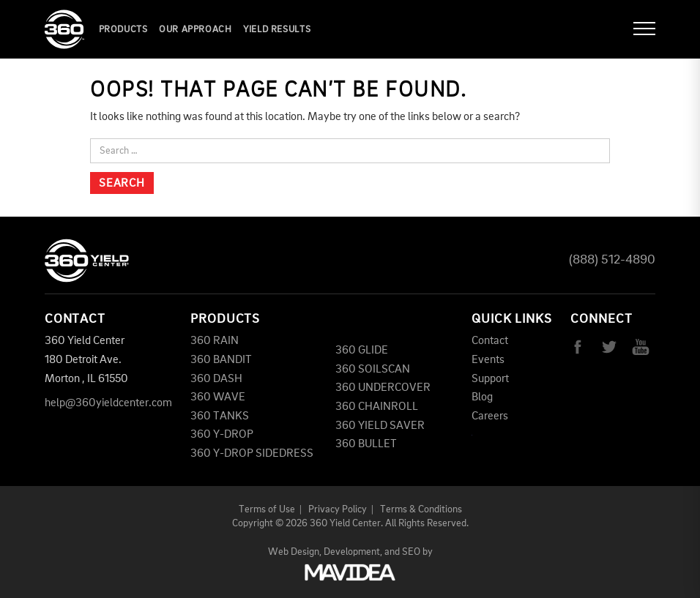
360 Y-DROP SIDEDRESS (252, 454)
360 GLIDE (362, 351)
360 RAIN (215, 341)
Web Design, (295, 552)
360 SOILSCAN (373, 370)
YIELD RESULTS (277, 30)
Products (123, 30)
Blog (482, 397)
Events (488, 360)
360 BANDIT (221, 360)
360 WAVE (218, 397)
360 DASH (216, 379)
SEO (411, 552)
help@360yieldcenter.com (108, 403)
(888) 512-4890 (612, 260)
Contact (490, 341)
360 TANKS (220, 416)
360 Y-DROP (222, 435)
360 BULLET (366, 444)
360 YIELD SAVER (380, 426)
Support (490, 379)
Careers (490, 416)
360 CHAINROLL (377, 407)
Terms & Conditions (421, 509)
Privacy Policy (338, 509)
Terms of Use (267, 509)
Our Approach (196, 30)
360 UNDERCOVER (383, 388)
